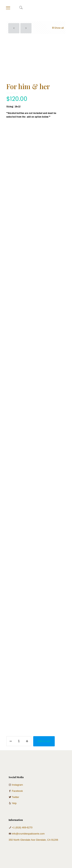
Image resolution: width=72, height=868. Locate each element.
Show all (58, 28)
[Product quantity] (19, 741)
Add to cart (44, 741)
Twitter (15, 797)
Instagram (17, 785)
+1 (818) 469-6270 (22, 827)
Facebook (17, 791)
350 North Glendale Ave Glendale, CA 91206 (33, 840)
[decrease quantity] (11, 741)
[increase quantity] (27, 741)
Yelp (14, 803)
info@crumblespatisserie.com (28, 834)
